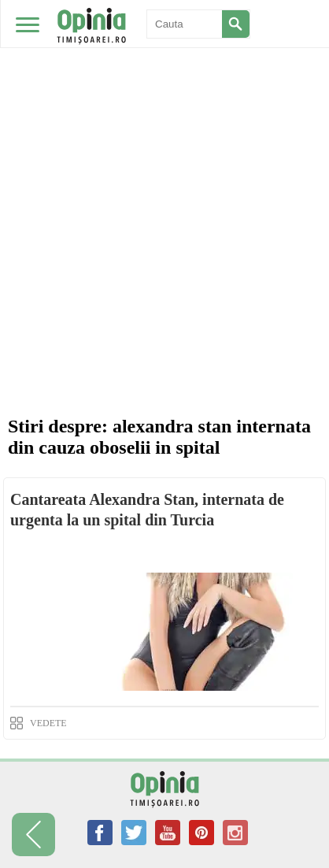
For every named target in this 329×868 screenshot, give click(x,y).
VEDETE (48, 723)
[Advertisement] (164, 236)
